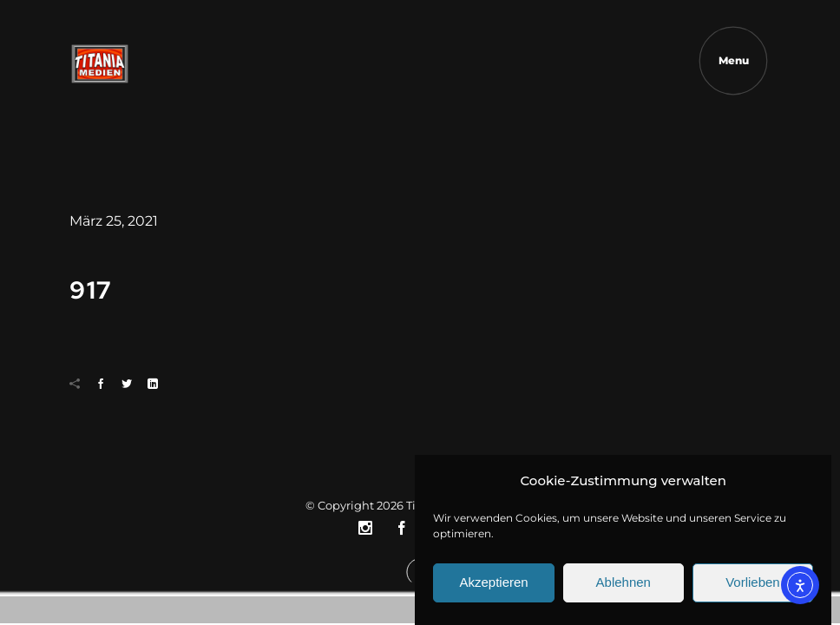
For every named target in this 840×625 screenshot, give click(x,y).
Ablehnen (623, 589)
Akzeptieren (493, 589)
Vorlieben (753, 589)
